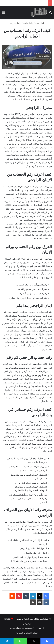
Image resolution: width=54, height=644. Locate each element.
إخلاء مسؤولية (31, 628)
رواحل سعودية (16, 23)
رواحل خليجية (28, 23)
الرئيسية (39, 23)
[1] (31, 533)
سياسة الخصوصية (17, 628)
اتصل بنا (20, 633)
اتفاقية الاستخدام (31, 633)
